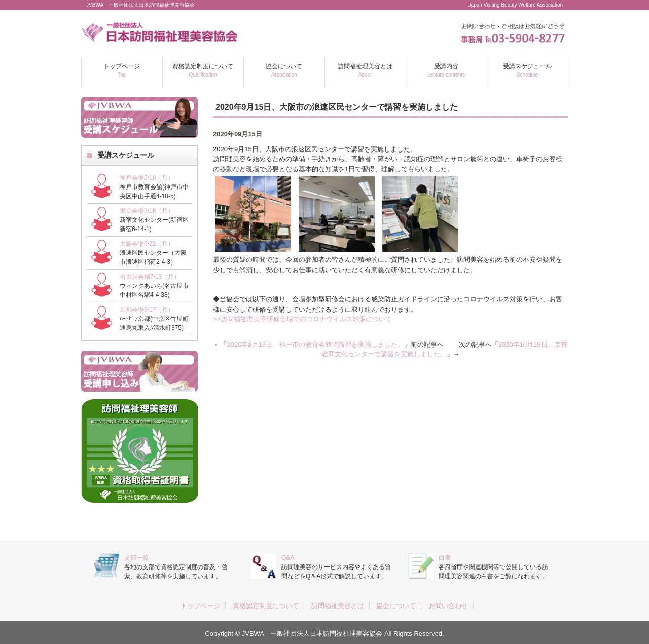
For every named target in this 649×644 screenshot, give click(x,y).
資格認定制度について (203, 70)
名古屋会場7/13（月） (150, 277)
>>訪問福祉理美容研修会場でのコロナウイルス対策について (302, 319)
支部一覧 (136, 558)
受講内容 (446, 70)
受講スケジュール (527, 70)
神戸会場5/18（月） (147, 178)
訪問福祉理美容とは (365, 70)
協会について (284, 70)
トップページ (122, 70)
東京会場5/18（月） (147, 211)
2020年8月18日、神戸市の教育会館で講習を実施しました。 (315, 344)
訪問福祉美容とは (338, 606)
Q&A (288, 558)
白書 (445, 558)
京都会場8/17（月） (147, 310)
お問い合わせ (448, 606)
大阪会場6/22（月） (147, 244)
